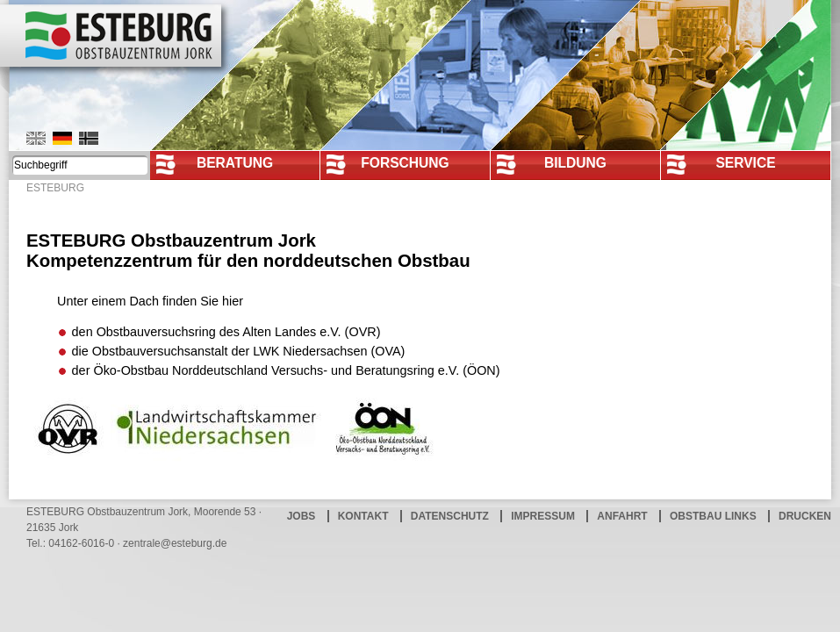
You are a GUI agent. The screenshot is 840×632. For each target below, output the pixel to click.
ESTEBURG (55, 188)
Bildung (575, 163)
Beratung (235, 163)
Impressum (543, 516)
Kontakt (363, 516)
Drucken (805, 516)
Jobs (302, 516)
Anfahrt (622, 516)
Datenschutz (450, 516)
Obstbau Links (713, 516)
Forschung (405, 163)
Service (745, 163)
